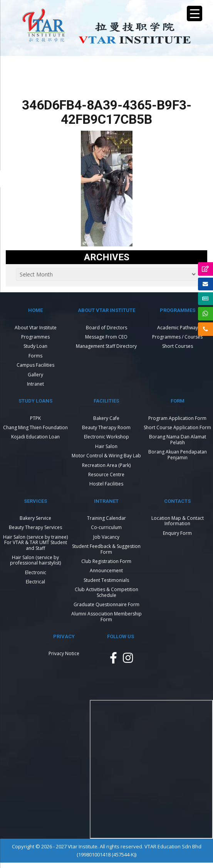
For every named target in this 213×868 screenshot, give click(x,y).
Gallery (35, 375)
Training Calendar (106, 518)
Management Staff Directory (106, 346)
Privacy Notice (64, 653)
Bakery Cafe (106, 418)
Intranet (35, 384)
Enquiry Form (177, 533)
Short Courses (178, 346)
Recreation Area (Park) (106, 465)
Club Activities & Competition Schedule (106, 592)
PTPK (35, 418)
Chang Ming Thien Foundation (35, 427)
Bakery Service (35, 518)
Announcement (106, 571)
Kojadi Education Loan (35, 437)
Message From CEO (106, 337)
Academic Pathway (178, 328)
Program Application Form (177, 418)
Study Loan (35, 346)
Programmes (35, 337)
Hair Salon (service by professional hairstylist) (35, 560)
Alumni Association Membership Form (106, 616)
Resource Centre (106, 474)
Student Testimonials (106, 580)
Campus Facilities (35, 365)
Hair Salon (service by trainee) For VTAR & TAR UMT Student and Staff (35, 543)
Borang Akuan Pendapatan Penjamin (178, 454)
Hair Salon (106, 446)
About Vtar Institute (36, 328)
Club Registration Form (106, 561)
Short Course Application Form (177, 427)
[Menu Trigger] (195, 13)
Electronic (36, 572)
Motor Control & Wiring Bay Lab (106, 456)
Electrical (35, 582)
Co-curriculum (106, 527)
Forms (35, 356)
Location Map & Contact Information (178, 521)
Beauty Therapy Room (106, 427)
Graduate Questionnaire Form (106, 604)
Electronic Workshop (106, 437)
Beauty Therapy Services (35, 527)
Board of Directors (106, 328)
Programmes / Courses (177, 337)
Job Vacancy (106, 537)
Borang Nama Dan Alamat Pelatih (178, 439)
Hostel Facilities (106, 484)
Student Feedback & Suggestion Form (106, 549)
